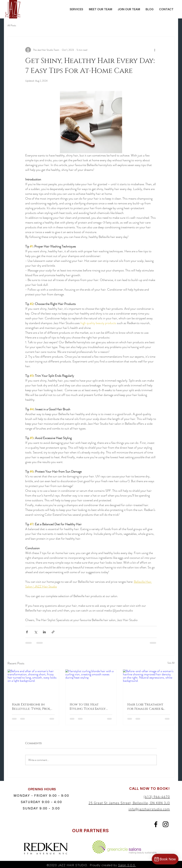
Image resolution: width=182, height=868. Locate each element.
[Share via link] (53, 632)
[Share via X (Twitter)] (36, 632)
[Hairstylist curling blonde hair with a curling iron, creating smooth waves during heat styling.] (91, 684)
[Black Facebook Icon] (156, 824)
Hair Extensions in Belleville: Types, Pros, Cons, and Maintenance (33, 707)
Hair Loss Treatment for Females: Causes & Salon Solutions (145, 707)
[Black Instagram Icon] (166, 824)
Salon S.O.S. (127, 865)
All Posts (12, 25)
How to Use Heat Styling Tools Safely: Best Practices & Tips (88, 707)
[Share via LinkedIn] (44, 632)
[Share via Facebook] (27, 632)
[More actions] (155, 50)
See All (171, 663)
